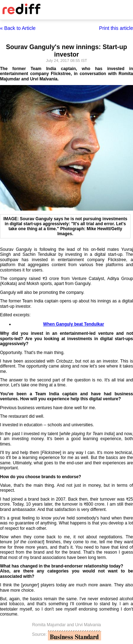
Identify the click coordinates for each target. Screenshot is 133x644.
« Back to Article (18, 28)
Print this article (116, 28)
